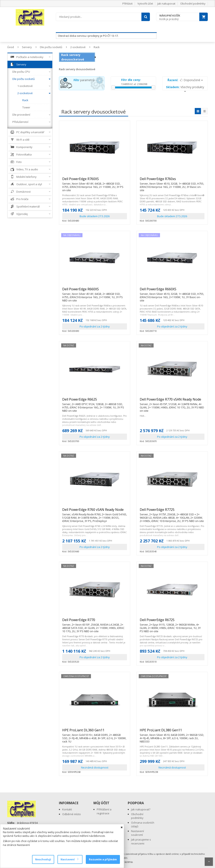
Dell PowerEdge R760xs (172, 181)
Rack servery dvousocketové (73, 57)
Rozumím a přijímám (103, 859)
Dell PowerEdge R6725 (172, 622)
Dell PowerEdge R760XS (95, 181)
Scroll (209, 862)
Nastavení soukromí (137, 833)
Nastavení (69, 859)
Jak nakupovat (166, 4)
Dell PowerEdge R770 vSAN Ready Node (172, 401)
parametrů (84, 80)
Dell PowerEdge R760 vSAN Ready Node (95, 511)
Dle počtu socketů (51, 47)
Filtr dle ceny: (131, 80)
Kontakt (67, 809)
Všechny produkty (185, 88)
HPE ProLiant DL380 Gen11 (172, 732)
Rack (97, 47)
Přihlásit (127, 4)
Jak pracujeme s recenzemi (141, 841)
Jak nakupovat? (141, 809)
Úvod (11, 47)
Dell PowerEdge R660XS (95, 291)
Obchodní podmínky (193, 4)
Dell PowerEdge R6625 (95, 401)
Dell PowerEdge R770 (95, 622)
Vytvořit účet (145, 4)
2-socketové (78, 47)
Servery (27, 47)
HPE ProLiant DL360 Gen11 (95, 732)
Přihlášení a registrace (104, 811)
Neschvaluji (43, 859)
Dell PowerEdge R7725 (172, 511)
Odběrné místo (72, 814)
